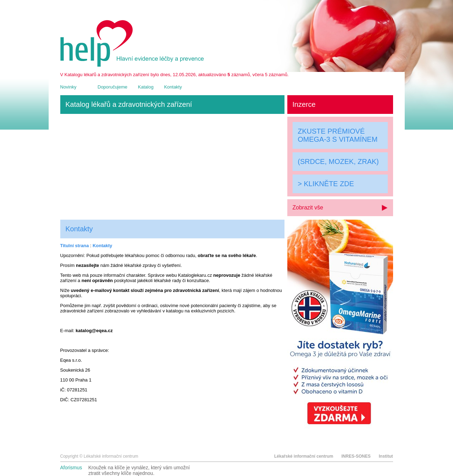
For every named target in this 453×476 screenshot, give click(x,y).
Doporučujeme (113, 87)
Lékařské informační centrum (304, 456)
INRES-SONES (356, 456)
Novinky (68, 87)
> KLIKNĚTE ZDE (326, 184)
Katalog (146, 87)
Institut (386, 456)
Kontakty (173, 87)
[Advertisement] (172, 167)
